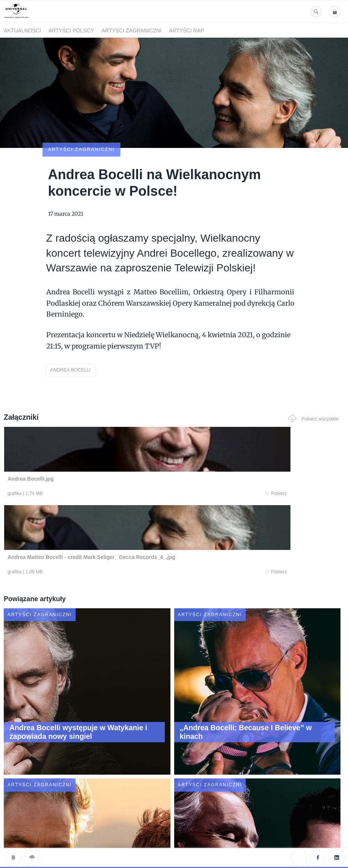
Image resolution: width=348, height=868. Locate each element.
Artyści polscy (71, 30)
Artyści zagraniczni (131, 30)
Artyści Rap (186, 30)
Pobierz (97, 451)
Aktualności (22, 30)
